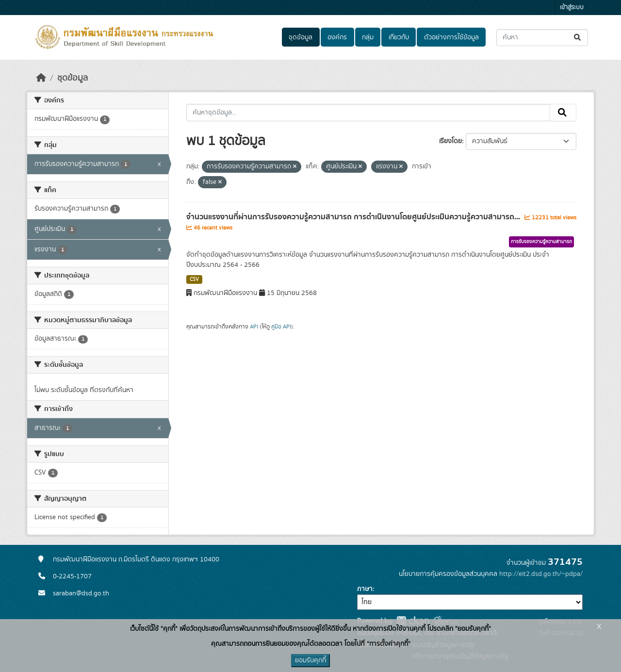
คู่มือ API (281, 327)
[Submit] (578, 38)
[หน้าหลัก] (41, 78)
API (254, 327)
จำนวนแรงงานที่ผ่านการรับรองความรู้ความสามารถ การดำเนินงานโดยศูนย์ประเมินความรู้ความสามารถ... (354, 217)
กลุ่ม (368, 37)
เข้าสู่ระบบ (572, 8)
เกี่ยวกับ (399, 37)
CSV (194, 279)
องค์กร (337, 37)
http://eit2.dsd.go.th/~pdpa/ (541, 574)
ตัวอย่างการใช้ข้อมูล (451, 37)
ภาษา (365, 589)
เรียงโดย (450, 141)
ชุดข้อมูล (301, 37)
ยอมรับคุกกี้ (310, 660)
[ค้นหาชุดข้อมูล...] (542, 38)
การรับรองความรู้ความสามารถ (541, 242)
